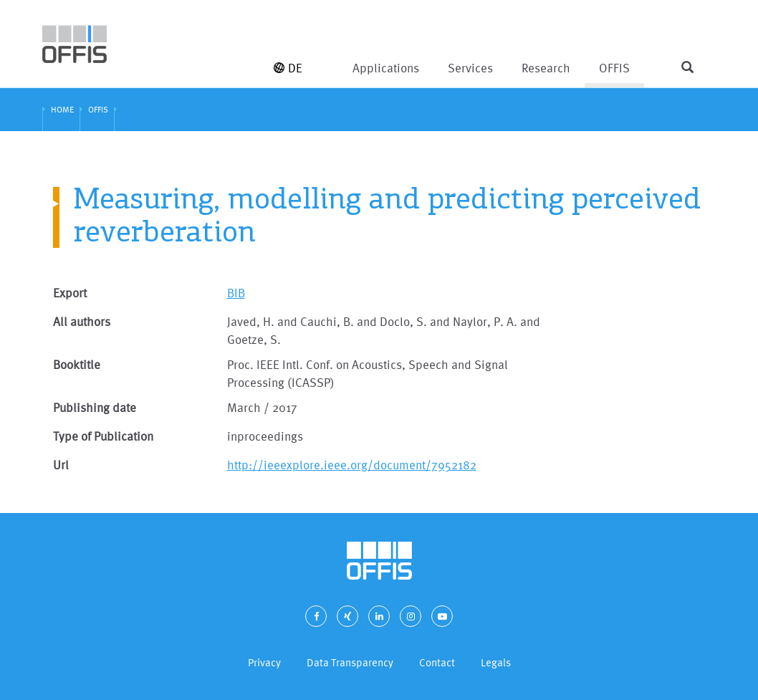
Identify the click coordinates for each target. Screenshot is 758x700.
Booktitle (77, 364)
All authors (82, 321)
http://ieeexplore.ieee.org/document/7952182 (352, 465)
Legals (496, 662)
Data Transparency (350, 662)
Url (61, 465)
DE (288, 68)
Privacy (264, 662)
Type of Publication (103, 436)
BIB (236, 293)
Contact (437, 662)
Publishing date (95, 407)
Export (70, 293)
